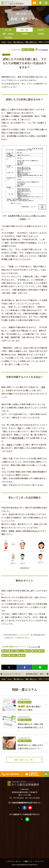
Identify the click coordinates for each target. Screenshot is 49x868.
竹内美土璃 (41, 50)
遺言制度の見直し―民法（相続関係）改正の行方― (38, 674)
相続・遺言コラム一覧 (23, 760)
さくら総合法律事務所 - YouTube (30, 808)
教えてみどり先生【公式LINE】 (28, 819)
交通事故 (24, 34)
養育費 (23, 655)
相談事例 (6, 55)
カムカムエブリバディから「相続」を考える (14, 674)
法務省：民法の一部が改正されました (24, 531)
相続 (35, 651)
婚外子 (13, 651)
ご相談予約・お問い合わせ (34, 3)
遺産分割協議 (18, 438)
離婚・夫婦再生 (8, 34)
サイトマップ (39, 861)
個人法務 (8, 30)
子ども (21, 651)
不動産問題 (8, 38)
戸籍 (29, 651)
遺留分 (10, 445)
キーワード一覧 (34, 647)
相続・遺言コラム (28, 50)
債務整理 (41, 34)
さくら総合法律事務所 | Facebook (25, 808)
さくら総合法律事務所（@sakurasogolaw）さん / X (19, 808)
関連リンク (28, 861)
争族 (5, 651)
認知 (3, 109)
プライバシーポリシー (14, 861)
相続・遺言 (24, 30)
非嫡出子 (14, 655)
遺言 (20, 428)
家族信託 (41, 30)
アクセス (40, 3)
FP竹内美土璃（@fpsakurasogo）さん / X (22, 819)
